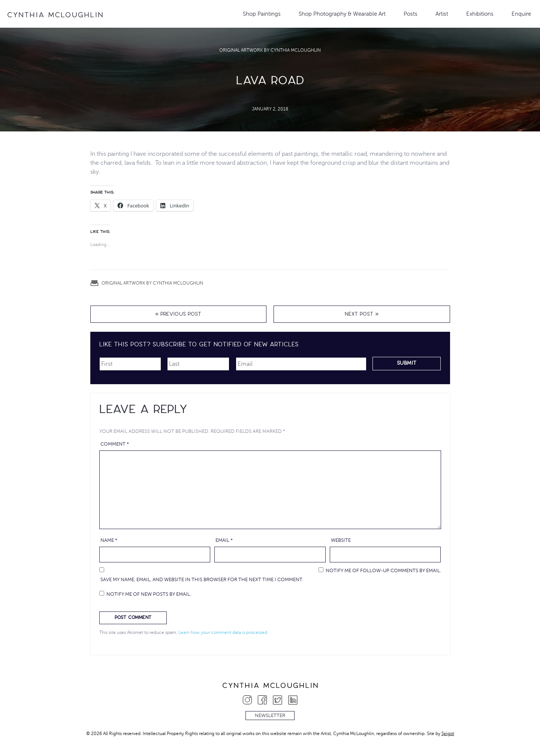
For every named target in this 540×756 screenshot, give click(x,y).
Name (109, 540)
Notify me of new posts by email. (149, 594)
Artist (442, 14)
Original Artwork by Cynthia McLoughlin (270, 50)
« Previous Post (178, 315)
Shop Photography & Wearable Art (342, 14)
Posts (411, 14)
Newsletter (270, 716)
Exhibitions (480, 14)
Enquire (521, 14)
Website (341, 540)
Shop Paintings (262, 14)
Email (224, 540)
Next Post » (362, 315)
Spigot (448, 734)
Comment (115, 444)
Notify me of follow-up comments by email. (383, 571)
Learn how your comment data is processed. (223, 632)
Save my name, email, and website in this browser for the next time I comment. (202, 580)
